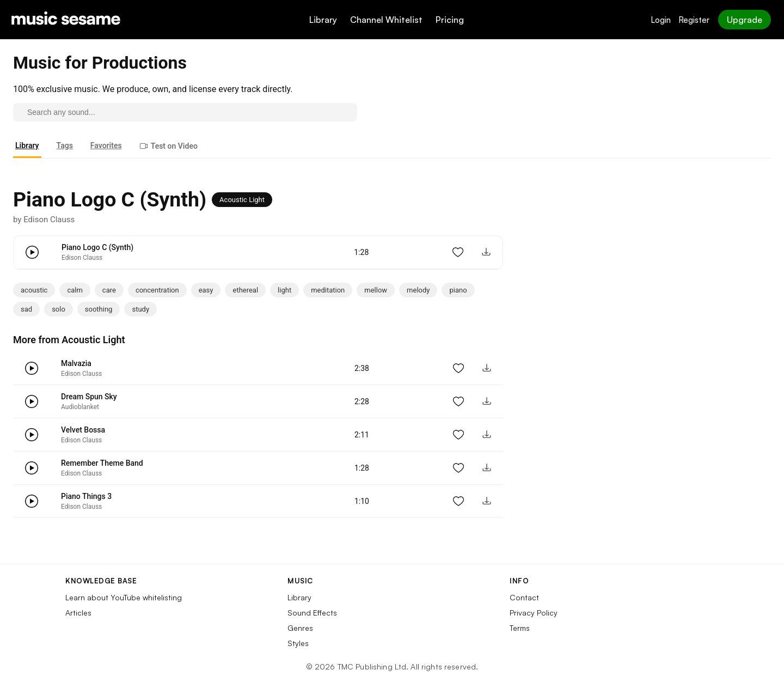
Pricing (450, 20)
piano (458, 290)
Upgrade (745, 20)
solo (59, 309)
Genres (300, 628)
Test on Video (169, 146)
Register (694, 20)
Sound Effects (312, 613)
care (109, 290)
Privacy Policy (534, 613)
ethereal (245, 290)
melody (418, 290)
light (284, 290)
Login (661, 20)
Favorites (106, 145)
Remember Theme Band (102, 463)
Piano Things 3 (86, 496)
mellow (376, 290)
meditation (328, 290)
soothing (99, 309)
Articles (78, 613)
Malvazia (76, 363)
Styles (298, 643)
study (140, 309)
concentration (157, 290)
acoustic (34, 290)
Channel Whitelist (386, 20)
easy (206, 290)
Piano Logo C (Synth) (97, 247)
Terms (520, 628)
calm (75, 290)
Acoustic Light (242, 200)
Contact (524, 597)
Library (323, 20)
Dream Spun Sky (89, 397)
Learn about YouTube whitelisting (124, 597)
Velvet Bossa (83, 430)
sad (26, 309)
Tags (65, 145)
